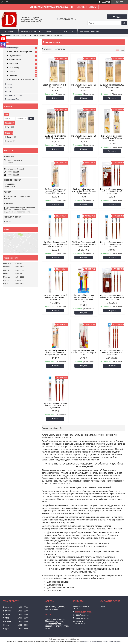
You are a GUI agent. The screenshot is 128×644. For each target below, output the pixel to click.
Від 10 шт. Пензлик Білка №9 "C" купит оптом (84, 137)
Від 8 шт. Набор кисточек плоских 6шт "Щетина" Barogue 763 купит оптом (55, 191)
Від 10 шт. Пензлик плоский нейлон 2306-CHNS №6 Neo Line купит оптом (55, 244)
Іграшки (11, 71)
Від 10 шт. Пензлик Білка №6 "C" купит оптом (84, 86)
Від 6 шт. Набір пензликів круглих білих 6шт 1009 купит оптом (84, 353)
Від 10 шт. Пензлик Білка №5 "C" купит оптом (55, 86)
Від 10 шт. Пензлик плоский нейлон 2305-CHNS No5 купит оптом (112, 353)
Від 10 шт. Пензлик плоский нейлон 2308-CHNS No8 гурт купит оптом (84, 244)
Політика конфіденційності (112, 642)
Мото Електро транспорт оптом (21, 52)
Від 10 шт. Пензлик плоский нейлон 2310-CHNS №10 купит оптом (55, 406)
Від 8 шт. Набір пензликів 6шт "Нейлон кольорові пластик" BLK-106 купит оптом (84, 298)
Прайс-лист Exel (12, 99)
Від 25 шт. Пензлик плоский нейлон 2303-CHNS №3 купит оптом (112, 191)
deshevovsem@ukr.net (15, 169)
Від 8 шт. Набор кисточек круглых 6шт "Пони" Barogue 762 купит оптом (84, 191)
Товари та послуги (11, 35)
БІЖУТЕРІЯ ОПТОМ (87, 7)
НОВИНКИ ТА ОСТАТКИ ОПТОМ (21, 79)
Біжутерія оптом (15, 56)
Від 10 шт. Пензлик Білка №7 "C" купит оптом (112, 86)
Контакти (68, 31)
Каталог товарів (29, 31)
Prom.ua (76, 639)
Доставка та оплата (90, 31)
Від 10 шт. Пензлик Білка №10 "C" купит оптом (55, 137)
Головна (9, 31)
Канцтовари (26, 35)
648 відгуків (106, 2)
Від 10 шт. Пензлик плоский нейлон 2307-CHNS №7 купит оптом (55, 297)
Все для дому (14, 67)
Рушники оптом (15, 60)
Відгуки (8, 92)
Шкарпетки (13, 75)
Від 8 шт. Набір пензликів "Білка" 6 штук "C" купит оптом (112, 138)
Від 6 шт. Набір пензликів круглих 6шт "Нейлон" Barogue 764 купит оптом (55, 353)
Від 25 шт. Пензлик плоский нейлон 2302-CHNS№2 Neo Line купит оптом (112, 297)
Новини (8, 84)
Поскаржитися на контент (91, 642)
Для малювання (40, 35)
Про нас (50, 31)
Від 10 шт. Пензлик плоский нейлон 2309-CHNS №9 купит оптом (112, 244)
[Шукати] (124, 23)
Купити (56, 98)
